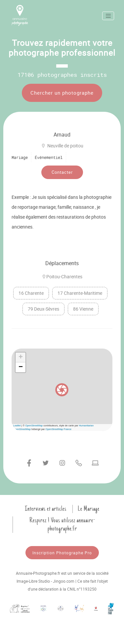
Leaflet (17, 426)
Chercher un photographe (62, 93)
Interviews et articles (46, 509)
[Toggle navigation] (108, 16)
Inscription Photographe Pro (62, 553)
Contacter (62, 172)
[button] (62, 390)
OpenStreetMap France (59, 429)
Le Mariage (89, 509)
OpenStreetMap (34, 426)
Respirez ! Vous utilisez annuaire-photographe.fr (62, 524)
